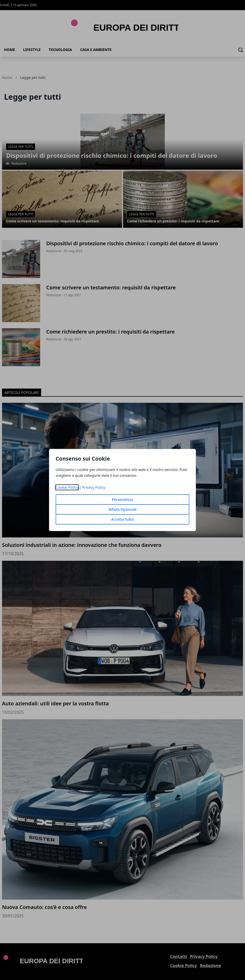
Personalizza (122, 500)
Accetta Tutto (123, 519)
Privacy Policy (94, 487)
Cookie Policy (67, 487)
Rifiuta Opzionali (122, 509)
